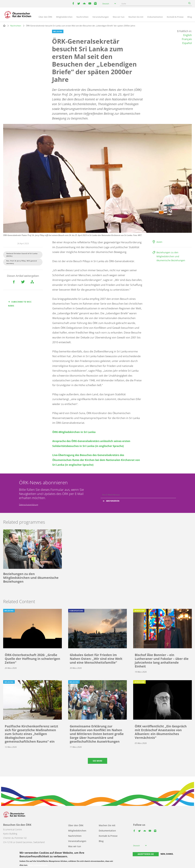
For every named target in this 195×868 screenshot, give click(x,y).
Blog (190, 17)
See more (97, 761)
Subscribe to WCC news (20, 304)
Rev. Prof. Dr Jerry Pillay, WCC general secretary (22, 262)
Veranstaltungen (101, 17)
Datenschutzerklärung (29, 505)
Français (187, 39)
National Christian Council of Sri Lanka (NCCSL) (22, 255)
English (188, 35)
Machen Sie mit (136, 17)
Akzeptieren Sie (146, 854)
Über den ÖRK (45, 17)
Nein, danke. (167, 854)
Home (4, 26)
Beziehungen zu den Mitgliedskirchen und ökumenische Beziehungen (171, 256)
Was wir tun (119, 17)
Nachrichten (82, 17)
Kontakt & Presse (175, 17)
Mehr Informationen (38, 865)
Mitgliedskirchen (64, 17)
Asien (159, 242)
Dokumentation (155, 17)
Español (187, 43)
